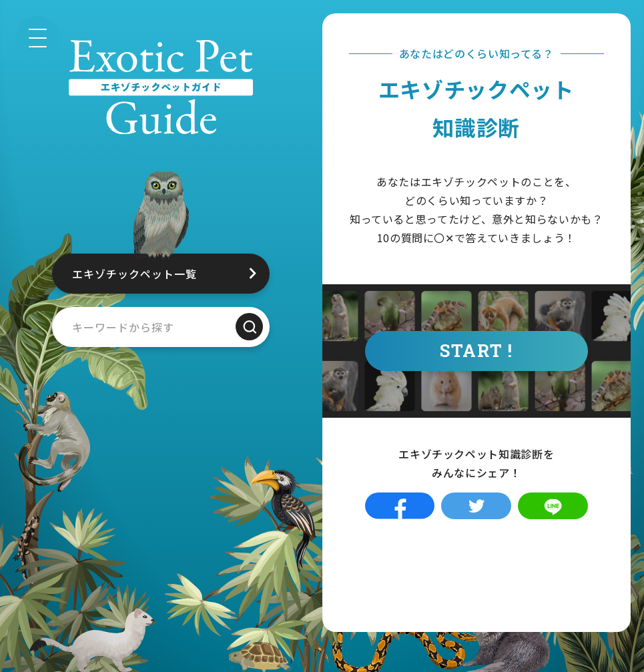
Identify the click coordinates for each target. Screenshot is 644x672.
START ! (476, 350)
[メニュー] (38, 38)
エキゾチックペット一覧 (134, 274)
